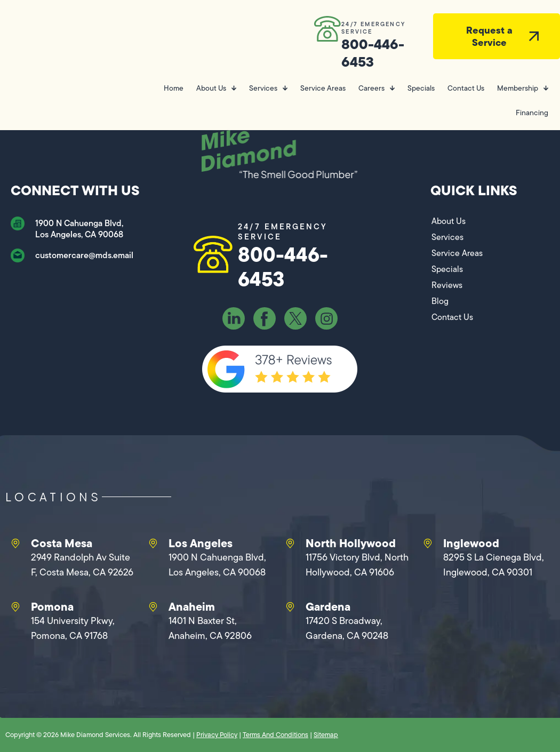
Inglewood (471, 543)
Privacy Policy (217, 735)
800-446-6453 (373, 53)
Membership (523, 88)
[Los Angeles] (153, 543)
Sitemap (326, 735)
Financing (532, 113)
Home (174, 88)
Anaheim (192, 606)
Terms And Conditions (275, 735)
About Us (216, 88)
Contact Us (466, 88)
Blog (440, 301)
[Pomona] (15, 607)
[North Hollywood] (290, 543)
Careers (377, 88)
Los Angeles (201, 543)
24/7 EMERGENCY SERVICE (373, 28)
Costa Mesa (62, 543)
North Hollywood (351, 543)
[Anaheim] (153, 607)
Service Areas (323, 88)
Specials (421, 88)
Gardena (328, 606)
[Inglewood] (428, 543)
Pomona (52, 606)
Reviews (447, 285)
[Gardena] (290, 607)
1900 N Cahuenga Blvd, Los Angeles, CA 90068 (79, 229)
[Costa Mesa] (15, 543)
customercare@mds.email (84, 255)
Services (268, 88)
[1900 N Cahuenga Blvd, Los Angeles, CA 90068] (18, 223)
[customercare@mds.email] (18, 255)
